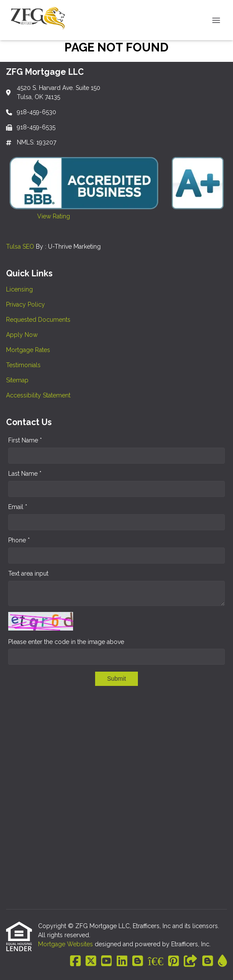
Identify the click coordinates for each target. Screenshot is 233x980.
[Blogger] (138, 961)
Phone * (19, 540)
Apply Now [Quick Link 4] (22, 335)
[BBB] (156, 961)
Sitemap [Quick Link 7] (17, 380)
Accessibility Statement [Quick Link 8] (38, 395)
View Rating (38, 216)
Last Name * (25, 474)
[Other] (191, 961)
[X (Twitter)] (91, 961)
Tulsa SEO (20, 247)
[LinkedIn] (122, 961)
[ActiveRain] (222, 961)
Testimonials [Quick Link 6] (23, 365)
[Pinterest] (174, 961)
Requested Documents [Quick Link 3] (38, 320)
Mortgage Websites (66, 944)
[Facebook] (75, 961)
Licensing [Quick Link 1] (19, 289)
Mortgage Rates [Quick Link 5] (28, 350)
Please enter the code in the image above (66, 642)
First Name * (25, 440)
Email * (18, 507)
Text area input (28, 573)
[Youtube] (107, 961)
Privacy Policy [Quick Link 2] (26, 304)
